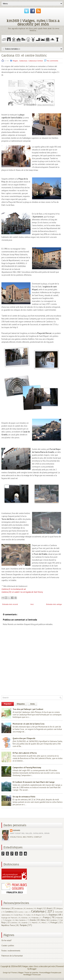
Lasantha (35, 973)
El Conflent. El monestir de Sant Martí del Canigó (34, 782)
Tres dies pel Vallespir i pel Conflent (28, 709)
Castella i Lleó (23, 912)
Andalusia (19, 908)
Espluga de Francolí (10, 918)
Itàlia (43, 920)
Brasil (50, 908)
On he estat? (6, 940)
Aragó (40, 908)
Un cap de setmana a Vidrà (24, 797)
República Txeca (8, 925)
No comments (53, 61)
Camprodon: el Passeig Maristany (27, 768)
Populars (8, 704)
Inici (32, 604)
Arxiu (32, 704)
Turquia (23, 925)
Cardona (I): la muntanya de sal (14, 589)
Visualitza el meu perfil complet (26, 837)
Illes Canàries (21, 920)
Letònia (14, 923)
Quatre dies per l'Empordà (24, 738)
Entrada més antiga (54, 604)
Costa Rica (18, 915)
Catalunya (23, 61)
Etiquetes (21, 704)
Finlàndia (35, 918)
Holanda (59, 918)
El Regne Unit (40, 915)
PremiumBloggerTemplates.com (50, 973)
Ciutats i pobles (8, 946)
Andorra (30, 908)
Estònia (25, 918)
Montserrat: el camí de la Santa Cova (28, 724)
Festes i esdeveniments (11, 951)
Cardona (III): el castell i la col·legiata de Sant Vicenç (22, 592)
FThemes (14, 973)
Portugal (54, 923)
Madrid (35, 923)
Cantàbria (9, 912)
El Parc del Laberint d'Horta (25, 753)
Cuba (28, 915)
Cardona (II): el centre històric (24, 55)
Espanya (53, 915)
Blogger (33, 969)
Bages (16, 61)
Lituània (25, 923)
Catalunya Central (36, 61)
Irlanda (33, 920)
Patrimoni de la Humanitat (12, 956)
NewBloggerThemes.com (32, 975)
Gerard (17, 830)
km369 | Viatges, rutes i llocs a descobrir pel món (33, 22)
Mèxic (44, 923)
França (47, 917)
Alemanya (6, 908)
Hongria (8, 920)
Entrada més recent (10, 604)
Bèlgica (60, 908)
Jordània (54, 920)
